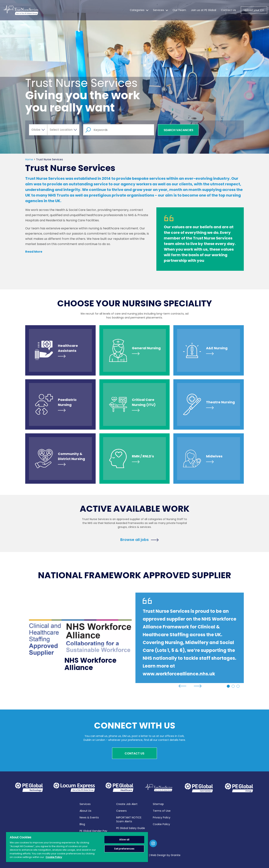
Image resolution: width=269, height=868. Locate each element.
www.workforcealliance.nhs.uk (179, 674)
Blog (82, 824)
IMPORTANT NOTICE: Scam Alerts (129, 819)
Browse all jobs (134, 539)
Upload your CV (254, 12)
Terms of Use (162, 810)
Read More (34, 252)
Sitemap (158, 804)
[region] (77, 847)
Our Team (179, 12)
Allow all (124, 840)
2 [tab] (233, 686)
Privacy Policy (162, 817)
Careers (121, 810)
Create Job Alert (127, 804)
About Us (85, 810)
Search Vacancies (178, 130)
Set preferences (124, 849)
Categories (137, 12)
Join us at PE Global (204, 12)
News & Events (89, 817)
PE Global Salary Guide (131, 828)
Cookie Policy (161, 824)
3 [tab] (238, 686)
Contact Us (228, 12)
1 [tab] (228, 686)
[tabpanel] (134, 638)
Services (159, 12)
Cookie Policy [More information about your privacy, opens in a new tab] (54, 857)
